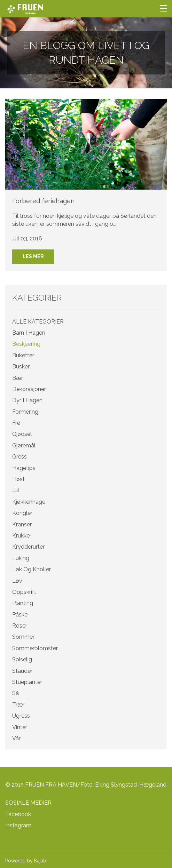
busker (21, 367)
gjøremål (24, 445)
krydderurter (28, 547)
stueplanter (27, 682)
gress (19, 457)
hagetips (24, 468)
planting (23, 603)
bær (18, 378)
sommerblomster (35, 648)
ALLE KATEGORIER (38, 322)
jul (16, 490)
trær (18, 705)
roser (20, 626)
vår (16, 738)
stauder (22, 671)
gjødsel (22, 434)
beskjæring (26, 344)
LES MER (33, 256)
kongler (22, 513)
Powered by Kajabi (26, 861)
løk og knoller (32, 569)
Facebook (18, 814)
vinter (20, 727)
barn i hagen (29, 333)
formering (25, 412)
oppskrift (24, 592)
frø (16, 423)
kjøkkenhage (29, 502)
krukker (22, 536)
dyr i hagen (27, 400)
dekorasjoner (29, 389)
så (15, 693)
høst (18, 479)
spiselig (22, 659)
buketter (23, 355)
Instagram (18, 825)
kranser (22, 524)
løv (17, 581)
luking (21, 558)
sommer (23, 637)
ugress (21, 716)
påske (20, 615)
